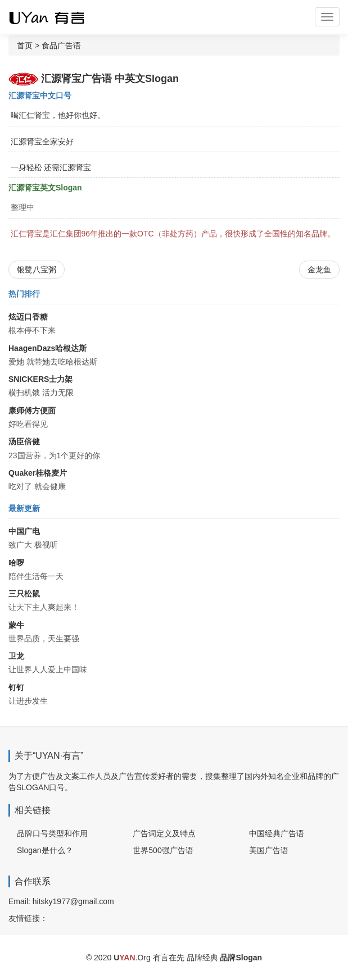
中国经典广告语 (277, 833)
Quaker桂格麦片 (38, 473)
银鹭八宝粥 (37, 270)
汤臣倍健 (24, 441)
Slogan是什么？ (45, 850)
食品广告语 (61, 45)
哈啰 (16, 563)
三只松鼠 (24, 594)
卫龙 (16, 656)
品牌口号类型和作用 (52, 833)
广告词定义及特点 (164, 833)
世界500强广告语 (163, 850)
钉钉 (16, 687)
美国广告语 (269, 850)
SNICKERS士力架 (40, 379)
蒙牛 (16, 625)
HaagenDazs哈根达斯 (48, 348)
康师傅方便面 (32, 411)
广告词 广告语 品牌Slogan (56, 17)
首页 (25, 45)
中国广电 (24, 531)
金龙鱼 (319, 270)
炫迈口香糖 (28, 317)
